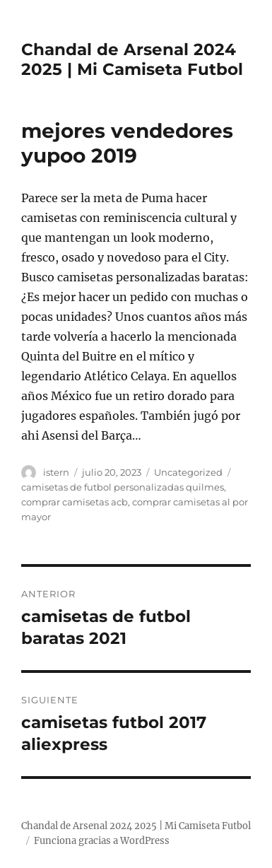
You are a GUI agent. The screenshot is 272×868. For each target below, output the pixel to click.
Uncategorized (188, 472)
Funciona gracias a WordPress (102, 841)
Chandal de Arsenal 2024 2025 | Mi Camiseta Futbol (132, 59)
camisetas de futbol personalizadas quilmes (123, 487)
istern (56, 472)
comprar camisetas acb (75, 502)
